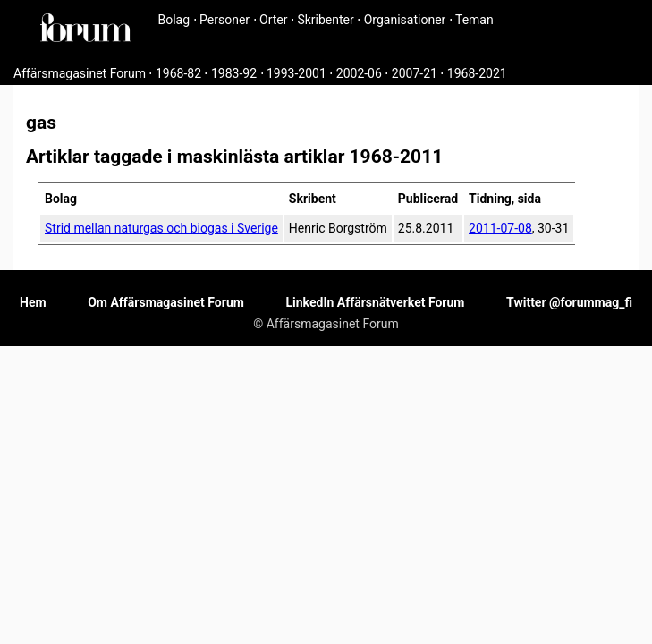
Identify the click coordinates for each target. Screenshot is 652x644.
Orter (273, 20)
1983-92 (234, 73)
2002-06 (359, 73)
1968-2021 (477, 73)
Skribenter (325, 20)
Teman (474, 20)
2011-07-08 (500, 228)
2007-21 (415, 73)
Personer (224, 20)
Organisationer (405, 20)
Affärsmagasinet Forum (80, 73)
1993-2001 (296, 73)
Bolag (174, 20)
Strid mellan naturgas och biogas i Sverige (161, 228)
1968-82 (178, 73)
